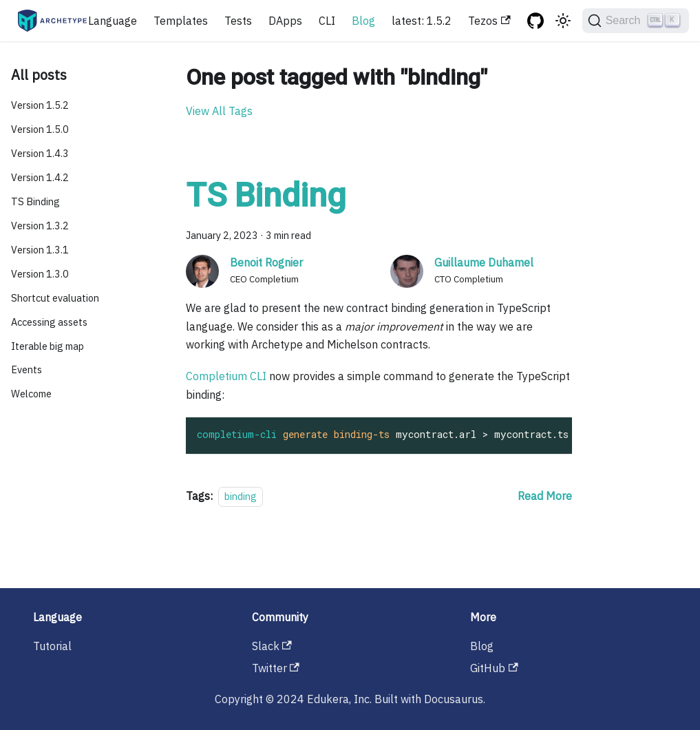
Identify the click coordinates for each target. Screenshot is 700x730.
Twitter (276, 668)
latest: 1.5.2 (422, 21)
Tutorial (52, 646)
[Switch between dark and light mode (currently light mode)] (563, 21)
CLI (327, 21)
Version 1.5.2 (40, 105)
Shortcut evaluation (55, 298)
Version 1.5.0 (40, 129)
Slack (272, 646)
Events (26, 369)
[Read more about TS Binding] (545, 496)
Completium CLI (226, 376)
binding (241, 496)
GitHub (494, 668)
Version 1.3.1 (40, 250)
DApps (285, 21)
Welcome (31, 394)
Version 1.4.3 (40, 153)
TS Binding (35, 201)
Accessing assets (49, 322)
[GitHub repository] (535, 21)
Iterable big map (47, 346)
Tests (238, 21)
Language (113, 21)
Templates (181, 21)
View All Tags (219, 111)
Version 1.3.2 (40, 226)
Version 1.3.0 (40, 274)
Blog (363, 21)
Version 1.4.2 (40, 177)
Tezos (489, 21)
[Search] (636, 21)
